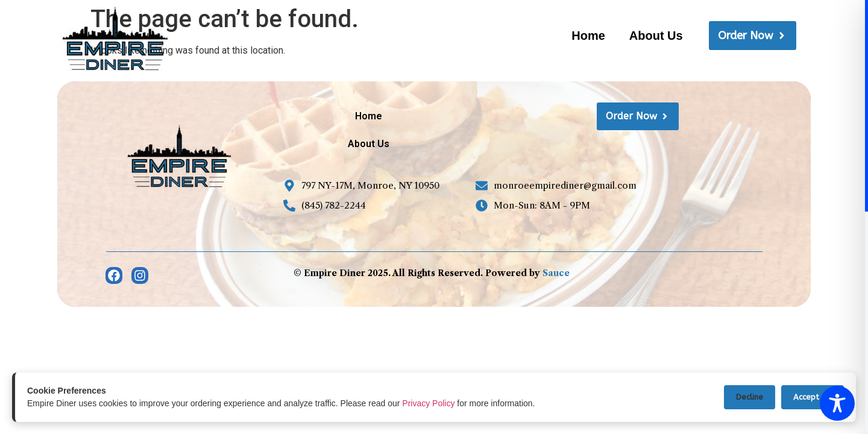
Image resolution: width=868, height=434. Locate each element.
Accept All (813, 397)
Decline (750, 397)
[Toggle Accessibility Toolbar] (837, 403)
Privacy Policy (428, 403)
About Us (656, 36)
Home (588, 36)
